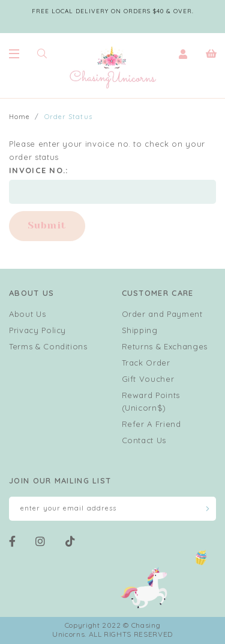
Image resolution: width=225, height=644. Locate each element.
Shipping (140, 330)
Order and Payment (162, 314)
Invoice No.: (39, 170)
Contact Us (144, 440)
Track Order (146, 363)
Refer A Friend (151, 424)
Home (19, 117)
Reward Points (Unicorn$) (151, 401)
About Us (27, 314)
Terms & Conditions (48, 346)
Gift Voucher (148, 379)
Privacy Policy (37, 330)
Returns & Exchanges (165, 346)
